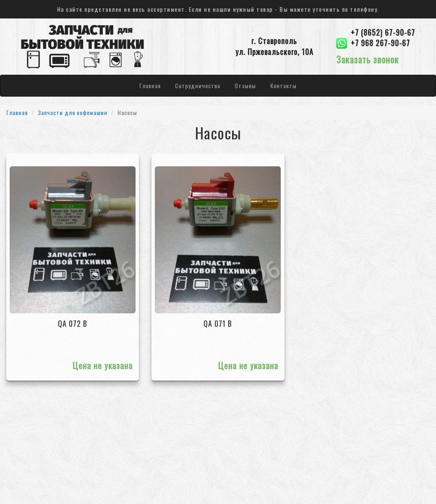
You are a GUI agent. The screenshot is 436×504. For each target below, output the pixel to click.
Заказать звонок (367, 59)
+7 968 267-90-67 (380, 43)
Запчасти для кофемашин (73, 112)
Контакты (283, 85)
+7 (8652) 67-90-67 (383, 33)
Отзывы (245, 85)
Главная (150, 85)
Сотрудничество (198, 85)
